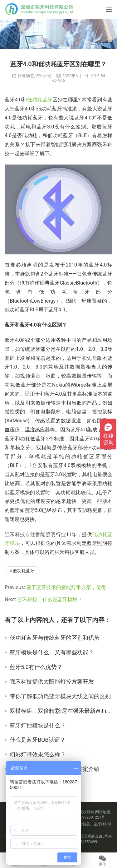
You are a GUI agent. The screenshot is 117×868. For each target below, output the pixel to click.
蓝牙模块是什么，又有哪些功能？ (52, 652)
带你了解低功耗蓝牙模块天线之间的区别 (60, 696)
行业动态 (26, 76)
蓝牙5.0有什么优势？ (36, 667)
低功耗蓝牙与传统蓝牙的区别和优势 (55, 638)
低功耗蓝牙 (40, 100)
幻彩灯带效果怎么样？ (38, 754)
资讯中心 (44, 76)
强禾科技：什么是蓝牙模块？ (50, 599)
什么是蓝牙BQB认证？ (38, 740)
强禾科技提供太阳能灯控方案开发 (52, 682)
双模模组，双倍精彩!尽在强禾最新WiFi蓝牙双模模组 (61, 711)
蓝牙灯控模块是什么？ (38, 726)
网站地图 (103, 812)
